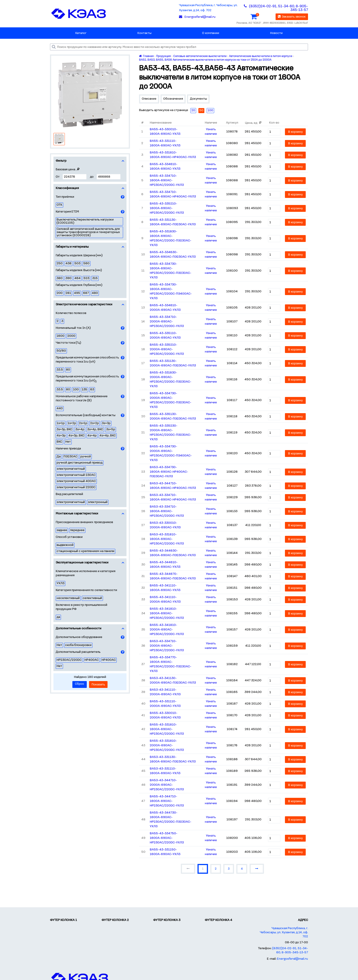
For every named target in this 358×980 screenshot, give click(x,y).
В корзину (295, 132)
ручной (86, 457)
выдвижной (65, 545)
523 (86, 278)
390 (68, 278)
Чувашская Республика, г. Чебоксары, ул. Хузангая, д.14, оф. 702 (208, 8)
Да (59, 457)
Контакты (144, 33)
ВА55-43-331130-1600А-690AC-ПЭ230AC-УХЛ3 (173, 222)
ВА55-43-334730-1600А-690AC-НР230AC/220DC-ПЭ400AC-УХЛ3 (171, 292)
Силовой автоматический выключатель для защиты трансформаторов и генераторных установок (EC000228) (88, 232)
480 (95, 293)
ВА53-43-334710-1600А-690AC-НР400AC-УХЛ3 (173, 497)
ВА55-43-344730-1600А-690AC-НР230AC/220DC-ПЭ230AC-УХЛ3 (171, 820)
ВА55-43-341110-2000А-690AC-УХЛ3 (165, 600)
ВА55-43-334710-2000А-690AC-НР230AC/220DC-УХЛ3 (167, 322)
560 (86, 263)
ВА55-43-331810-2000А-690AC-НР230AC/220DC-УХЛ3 (167, 745)
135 (84, 390)
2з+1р (83, 423)
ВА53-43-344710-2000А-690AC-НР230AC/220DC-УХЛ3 (167, 785)
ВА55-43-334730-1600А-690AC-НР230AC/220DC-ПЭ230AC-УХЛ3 (171, 271)
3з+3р (106, 423)
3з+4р (80, 429)
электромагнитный (71, 469)
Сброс (80, 684)
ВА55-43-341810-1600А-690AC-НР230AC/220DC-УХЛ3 (167, 613)
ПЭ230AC (70, 457)
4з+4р (92, 436)
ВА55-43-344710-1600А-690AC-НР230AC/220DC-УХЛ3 (167, 801)
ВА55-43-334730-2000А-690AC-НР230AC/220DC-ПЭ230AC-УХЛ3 (171, 400)
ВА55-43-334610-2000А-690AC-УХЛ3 (165, 308)
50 (201, 110)
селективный (92, 598)
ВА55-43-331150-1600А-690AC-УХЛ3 (165, 852)
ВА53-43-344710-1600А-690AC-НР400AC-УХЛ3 (173, 486)
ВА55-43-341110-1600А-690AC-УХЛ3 (165, 588)
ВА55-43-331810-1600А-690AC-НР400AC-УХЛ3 (173, 155)
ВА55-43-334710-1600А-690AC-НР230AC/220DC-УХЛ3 (167, 180)
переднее (77, 530)
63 (92, 390)
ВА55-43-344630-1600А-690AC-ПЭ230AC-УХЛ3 (173, 553)
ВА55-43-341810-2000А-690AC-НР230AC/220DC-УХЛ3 (167, 630)
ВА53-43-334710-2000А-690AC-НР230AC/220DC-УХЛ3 (167, 646)
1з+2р (72, 423)
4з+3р (61, 436)
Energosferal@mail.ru (292, 959)
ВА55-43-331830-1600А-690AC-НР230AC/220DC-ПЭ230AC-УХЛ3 (171, 238)
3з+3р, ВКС (64, 429)
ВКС (59, 442)
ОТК (59, 205)
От (58, 177)
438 (68, 263)
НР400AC (92, 660)
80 (68, 370)
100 (76, 390)
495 (77, 293)
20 (193, 110)
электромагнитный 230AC (76, 475)
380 (60, 278)
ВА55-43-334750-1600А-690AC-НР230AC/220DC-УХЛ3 (167, 838)
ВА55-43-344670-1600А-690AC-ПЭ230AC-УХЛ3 (173, 576)
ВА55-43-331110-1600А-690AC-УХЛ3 (165, 143)
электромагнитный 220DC (76, 487)
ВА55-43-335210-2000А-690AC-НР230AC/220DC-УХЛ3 (167, 349)
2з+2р (95, 423)
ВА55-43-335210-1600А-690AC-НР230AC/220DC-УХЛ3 (167, 208)
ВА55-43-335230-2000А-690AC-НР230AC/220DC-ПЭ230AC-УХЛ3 (171, 433)
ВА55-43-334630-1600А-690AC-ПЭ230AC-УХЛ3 (173, 255)
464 (78, 278)
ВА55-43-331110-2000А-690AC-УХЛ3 (165, 704)
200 (60, 293)
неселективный (68, 598)
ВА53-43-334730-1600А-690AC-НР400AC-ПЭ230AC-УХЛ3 (169, 472)
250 (60, 263)
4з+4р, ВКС (108, 436)
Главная (146, 56)
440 (60, 408)
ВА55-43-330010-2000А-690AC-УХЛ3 (165, 715)
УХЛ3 (61, 583)
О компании (211, 33)
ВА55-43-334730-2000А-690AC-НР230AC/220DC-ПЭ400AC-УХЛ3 (171, 453)
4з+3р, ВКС (76, 436)
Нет (68, 442)
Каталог (81, 33)
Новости (276, 33)
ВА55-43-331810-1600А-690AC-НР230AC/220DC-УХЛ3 (167, 729)
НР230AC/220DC (69, 660)
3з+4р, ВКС (95, 429)
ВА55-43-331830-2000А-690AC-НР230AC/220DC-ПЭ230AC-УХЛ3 (171, 380)
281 (68, 293)
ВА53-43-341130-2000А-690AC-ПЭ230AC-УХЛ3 (173, 681)
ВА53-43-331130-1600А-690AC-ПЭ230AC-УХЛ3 (173, 759)
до (92, 177)
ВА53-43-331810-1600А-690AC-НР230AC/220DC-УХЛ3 (167, 539)
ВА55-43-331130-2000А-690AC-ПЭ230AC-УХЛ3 (173, 363)
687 (86, 293)
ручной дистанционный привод (80, 463)
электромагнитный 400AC (76, 481)
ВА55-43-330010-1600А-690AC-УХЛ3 (165, 132)
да (58, 617)
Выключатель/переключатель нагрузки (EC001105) (85, 221)
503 (77, 263)
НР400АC (109, 660)
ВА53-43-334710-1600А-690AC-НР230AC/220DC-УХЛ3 (167, 511)
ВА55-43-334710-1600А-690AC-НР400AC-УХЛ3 (173, 194)
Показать (98, 685)
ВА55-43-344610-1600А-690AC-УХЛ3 (165, 565)
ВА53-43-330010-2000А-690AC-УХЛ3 (165, 525)
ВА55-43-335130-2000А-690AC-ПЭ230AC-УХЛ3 (173, 416)
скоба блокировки (78, 645)
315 (95, 278)
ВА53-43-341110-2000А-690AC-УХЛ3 (165, 692)
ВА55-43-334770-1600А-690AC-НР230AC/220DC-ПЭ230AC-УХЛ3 (171, 664)
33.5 (60, 370)
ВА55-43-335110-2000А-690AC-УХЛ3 (165, 336)
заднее (62, 530)
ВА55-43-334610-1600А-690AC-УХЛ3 (165, 167)
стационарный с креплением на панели (86, 551)
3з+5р (111, 429)
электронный (98, 502)
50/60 (61, 351)
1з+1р (61, 423)
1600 (61, 336)
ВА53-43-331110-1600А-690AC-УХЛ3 (165, 771)
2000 (71, 336)
